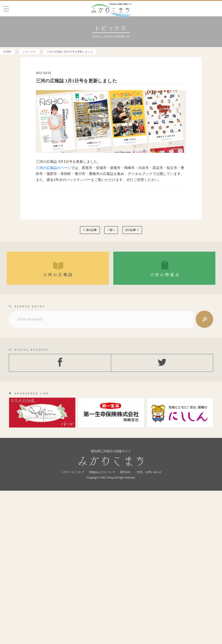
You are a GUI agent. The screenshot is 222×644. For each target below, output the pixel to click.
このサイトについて (73, 625)
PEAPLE (56, 482)
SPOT (167, 464)
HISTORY (167, 482)
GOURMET (56, 464)
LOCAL (56, 499)
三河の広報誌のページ (53, 168)
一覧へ (111, 230)
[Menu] (6, 9)
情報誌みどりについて (102, 625)
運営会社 (125, 625)
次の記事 (132, 230)
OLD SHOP (167, 499)
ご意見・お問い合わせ (148, 625)
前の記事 (90, 230)
